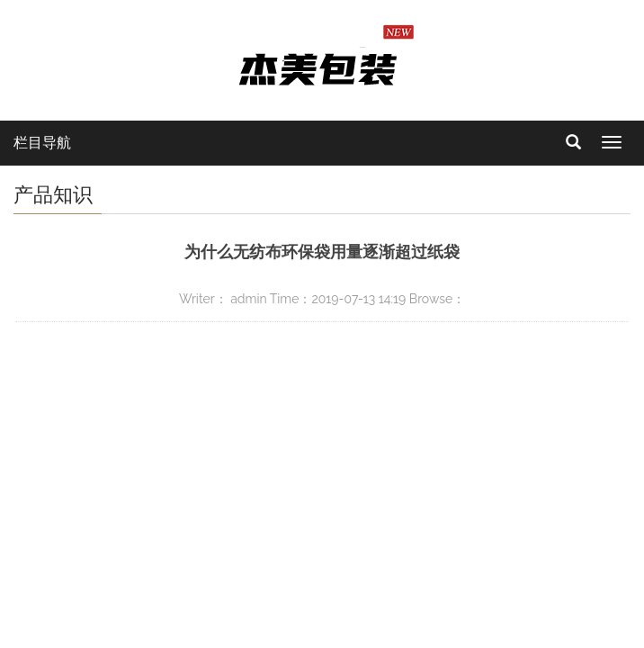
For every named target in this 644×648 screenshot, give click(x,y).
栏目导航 (42, 143)
